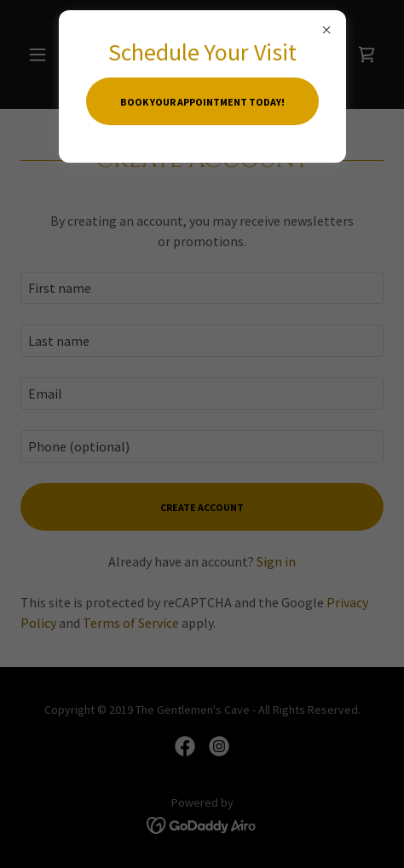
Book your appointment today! (202, 102)
